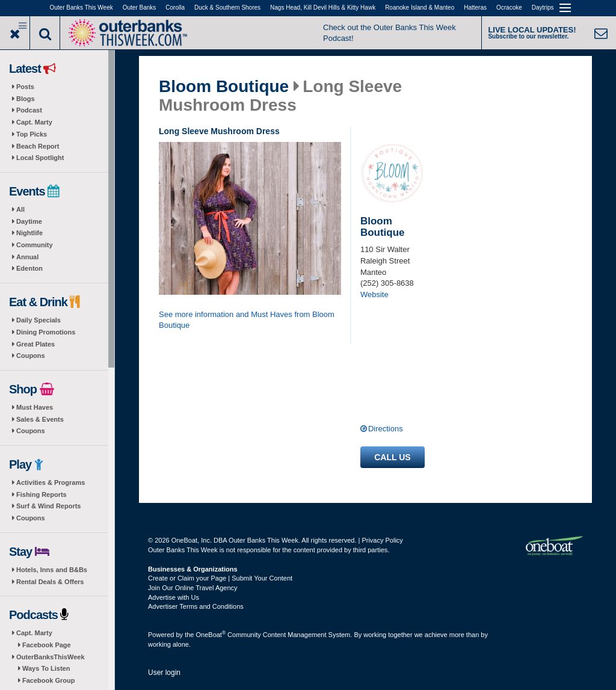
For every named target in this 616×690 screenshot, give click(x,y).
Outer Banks (140, 8)
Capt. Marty (34, 122)
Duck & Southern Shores (227, 8)
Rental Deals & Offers (50, 582)
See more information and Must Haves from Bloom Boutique (247, 320)
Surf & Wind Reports (48, 506)
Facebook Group (48, 680)
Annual (27, 257)
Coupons (31, 356)
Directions (386, 429)
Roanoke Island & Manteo (420, 8)
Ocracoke (509, 8)
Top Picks (32, 134)
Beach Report (38, 146)
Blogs (26, 99)
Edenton (29, 268)
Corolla (175, 8)
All (20, 209)
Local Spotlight (40, 158)
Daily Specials (38, 320)
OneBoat (211, 635)
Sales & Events (40, 419)
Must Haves (35, 407)
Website (374, 294)
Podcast (29, 110)
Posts (25, 87)
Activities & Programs (51, 482)
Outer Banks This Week (82, 8)
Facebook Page (47, 645)
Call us (392, 457)
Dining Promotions (46, 332)
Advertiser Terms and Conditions (196, 606)
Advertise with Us (174, 597)
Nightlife (29, 233)
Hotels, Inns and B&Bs (52, 570)
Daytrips (543, 8)
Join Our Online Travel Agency (193, 588)
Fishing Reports (42, 494)
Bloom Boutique (224, 87)
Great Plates (35, 344)
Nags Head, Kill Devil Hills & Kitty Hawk (323, 8)
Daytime (29, 221)
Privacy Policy (382, 540)
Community (35, 245)
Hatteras (475, 8)
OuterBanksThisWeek (51, 657)
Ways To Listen (46, 668)
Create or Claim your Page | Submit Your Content (220, 578)
